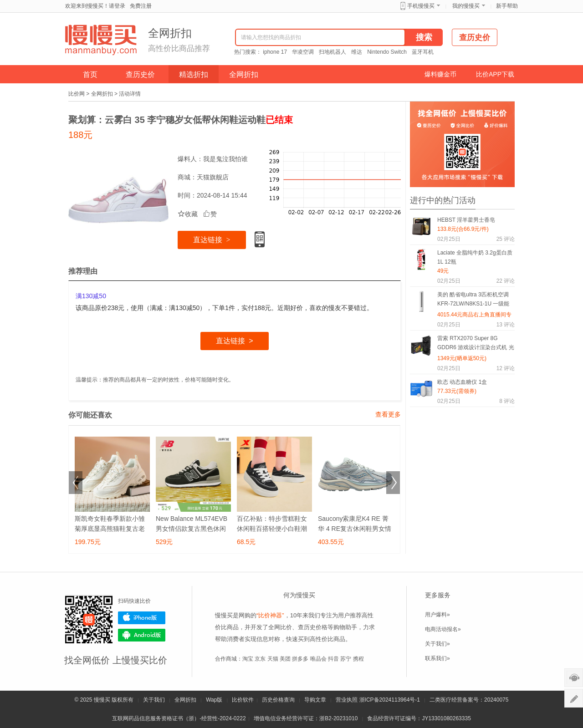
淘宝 (248, 659)
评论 (506, 239)
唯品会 (318, 659)
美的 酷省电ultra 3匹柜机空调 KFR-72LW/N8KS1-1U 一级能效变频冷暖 (473, 301)
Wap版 (214, 700)
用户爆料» (437, 615)
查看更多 (388, 414)
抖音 (333, 659)
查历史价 (140, 74)
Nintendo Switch (387, 52)
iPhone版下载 (142, 618)
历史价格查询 (278, 700)
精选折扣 (194, 74)
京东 (260, 659)
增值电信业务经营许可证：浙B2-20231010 (306, 718)
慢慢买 (102, 700)
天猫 (273, 659)
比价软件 (243, 700)
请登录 (117, 6)
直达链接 (212, 240)
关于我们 (154, 700)
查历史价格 (313, 627)
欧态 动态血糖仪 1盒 (462, 382)
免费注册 (141, 6)
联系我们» (437, 658)
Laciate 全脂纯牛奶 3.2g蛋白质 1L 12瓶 (475, 257)
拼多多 (300, 659)
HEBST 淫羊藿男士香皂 (466, 220)
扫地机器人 (332, 52)
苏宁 (346, 659)
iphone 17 (275, 52)
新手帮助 (507, 6)
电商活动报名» (443, 629)
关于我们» (437, 644)
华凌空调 (303, 52)
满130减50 (91, 296)
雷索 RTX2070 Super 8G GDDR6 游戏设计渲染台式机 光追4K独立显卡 (476, 344)
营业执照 (347, 700)
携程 (358, 659)
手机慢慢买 (421, 6)
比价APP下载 (495, 74)
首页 (90, 74)
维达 (357, 52)
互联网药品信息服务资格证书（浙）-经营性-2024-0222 (179, 718)
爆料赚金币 (440, 74)
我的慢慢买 (466, 6)
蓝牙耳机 (423, 52)
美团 (285, 659)
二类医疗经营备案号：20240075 (469, 700)
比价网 (77, 94)
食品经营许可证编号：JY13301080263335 (419, 718)
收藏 (188, 214)
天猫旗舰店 (213, 177)
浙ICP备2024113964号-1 (390, 700)
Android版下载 (142, 635)
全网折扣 (244, 74)
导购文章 (315, 700)
